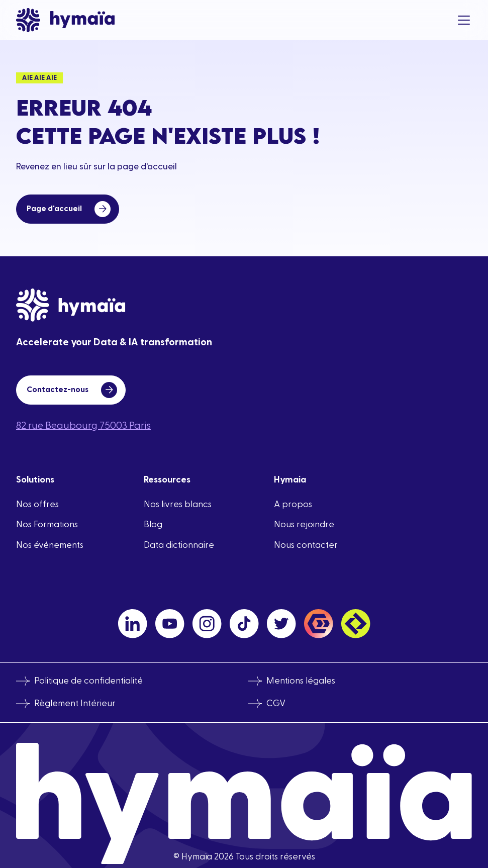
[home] (65, 20)
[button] (462, 20)
